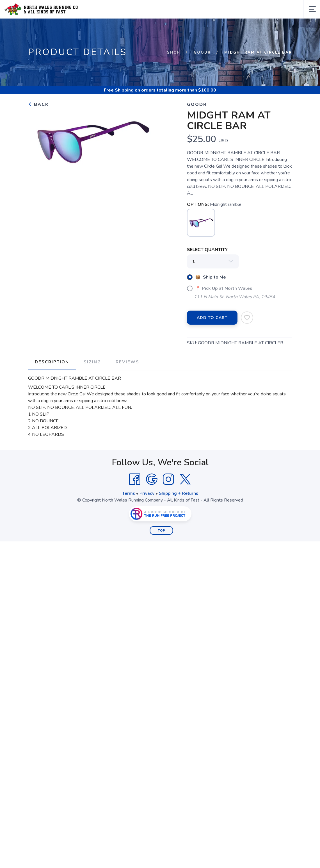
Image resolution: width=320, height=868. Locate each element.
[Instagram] (168, 479)
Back (38, 104)
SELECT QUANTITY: (208, 250)
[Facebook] (135, 479)
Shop (174, 53)
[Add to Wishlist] (247, 318)
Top (162, 531)
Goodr (202, 53)
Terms (129, 493)
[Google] (152, 479)
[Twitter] (185, 479)
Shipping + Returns (179, 493)
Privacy (147, 493)
